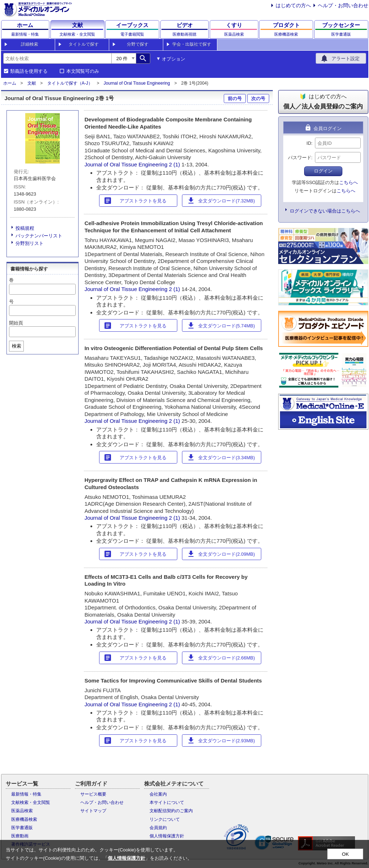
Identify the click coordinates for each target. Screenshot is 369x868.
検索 (17, 346)
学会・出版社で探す (192, 44)
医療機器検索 (24, 819)
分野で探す (138, 44)
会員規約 (158, 828)
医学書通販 (22, 828)
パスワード (300, 158)
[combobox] (57, 58)
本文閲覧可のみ (83, 71)
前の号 (235, 99)
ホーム (10, 83)
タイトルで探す (84, 44)
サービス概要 (93, 794)
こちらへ (348, 182)
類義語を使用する (29, 71)
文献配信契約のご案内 (171, 811)
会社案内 (158, 794)
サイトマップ (93, 811)
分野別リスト (30, 243)
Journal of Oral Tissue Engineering (137, 83)
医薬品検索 (22, 811)
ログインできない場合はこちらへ (325, 211)
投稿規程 (25, 228)
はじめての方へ (293, 5)
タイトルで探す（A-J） (70, 83)
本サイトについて (167, 802)
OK (345, 854)
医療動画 (20, 836)
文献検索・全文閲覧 (31, 802)
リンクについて (165, 819)
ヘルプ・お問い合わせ (343, 5)
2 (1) (175, 164)
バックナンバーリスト (39, 236)
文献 (32, 83)
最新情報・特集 (26, 794)
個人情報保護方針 (167, 836)
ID (309, 143)
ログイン (323, 171)
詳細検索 (30, 44)
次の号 (258, 99)
